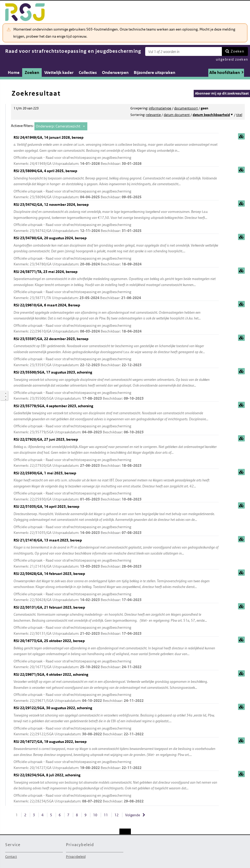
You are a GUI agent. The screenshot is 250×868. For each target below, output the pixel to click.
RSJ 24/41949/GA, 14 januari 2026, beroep (116, 151)
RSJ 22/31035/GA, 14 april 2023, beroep (116, 520)
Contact (11, 857)
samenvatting (241, 136)
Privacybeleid (76, 857)
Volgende (133, 815)
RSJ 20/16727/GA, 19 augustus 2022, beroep (116, 755)
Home (14, 72)
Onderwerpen (115, 72)
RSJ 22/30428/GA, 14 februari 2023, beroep (116, 587)
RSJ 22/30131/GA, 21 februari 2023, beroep (116, 621)
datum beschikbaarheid (211, 115)
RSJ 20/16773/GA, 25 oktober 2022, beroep (116, 654)
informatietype (160, 108)
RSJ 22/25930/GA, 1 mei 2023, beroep (116, 487)
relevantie (153, 115)
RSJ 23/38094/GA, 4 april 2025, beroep (116, 184)
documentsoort (186, 108)
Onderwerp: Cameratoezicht (58, 126)
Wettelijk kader (59, 72)
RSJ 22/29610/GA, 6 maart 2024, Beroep (116, 319)
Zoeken (237, 51)
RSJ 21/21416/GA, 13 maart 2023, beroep (116, 554)
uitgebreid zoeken (232, 59)
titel (239, 115)
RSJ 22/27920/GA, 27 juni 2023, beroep (116, 453)
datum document (177, 115)
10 (95, 815)
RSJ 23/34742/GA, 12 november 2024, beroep (116, 218)
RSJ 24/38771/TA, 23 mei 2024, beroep (116, 285)
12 (117, 815)
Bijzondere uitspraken (154, 72)
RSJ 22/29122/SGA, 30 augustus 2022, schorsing (116, 721)
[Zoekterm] (184, 51)
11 (106, 815)
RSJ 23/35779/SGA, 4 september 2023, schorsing (116, 419)
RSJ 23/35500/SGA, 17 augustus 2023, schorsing (116, 386)
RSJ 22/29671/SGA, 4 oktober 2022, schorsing (116, 688)
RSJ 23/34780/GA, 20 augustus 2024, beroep (116, 251)
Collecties (88, 72)
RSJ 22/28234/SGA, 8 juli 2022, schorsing (116, 788)
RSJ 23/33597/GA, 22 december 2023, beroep (116, 352)
